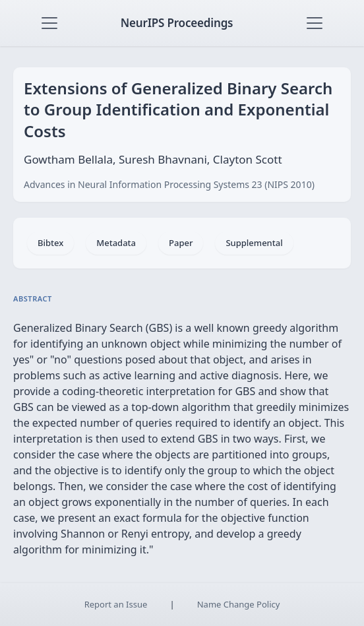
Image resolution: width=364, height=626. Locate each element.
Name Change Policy (239, 604)
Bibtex (50, 243)
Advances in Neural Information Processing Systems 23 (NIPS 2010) (169, 184)
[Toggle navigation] (49, 23)
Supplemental (254, 243)
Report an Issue (116, 604)
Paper (181, 243)
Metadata (116, 243)
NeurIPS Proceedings (177, 23)
